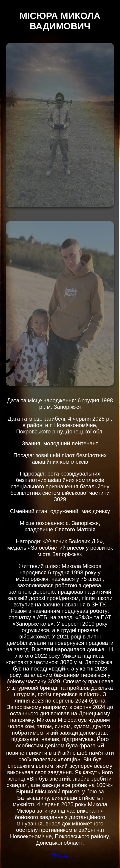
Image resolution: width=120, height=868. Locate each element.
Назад (60, 855)
